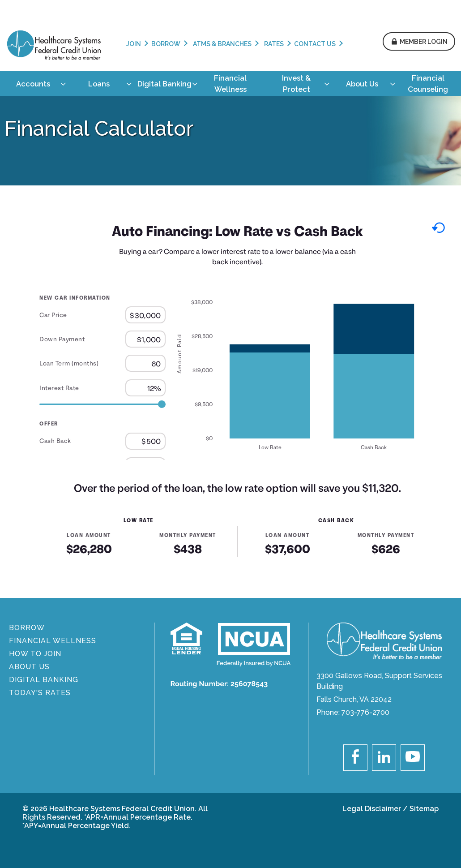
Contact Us (315, 44)
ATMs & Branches (222, 44)
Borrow (166, 44)
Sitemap (424, 809)
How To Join (35, 654)
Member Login (424, 42)
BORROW (27, 628)
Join (134, 44)
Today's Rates (40, 693)
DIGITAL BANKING (44, 680)
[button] (419, 42)
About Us (29, 667)
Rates (274, 44)
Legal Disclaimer (372, 809)
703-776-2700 (365, 712)
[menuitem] (33, 84)
